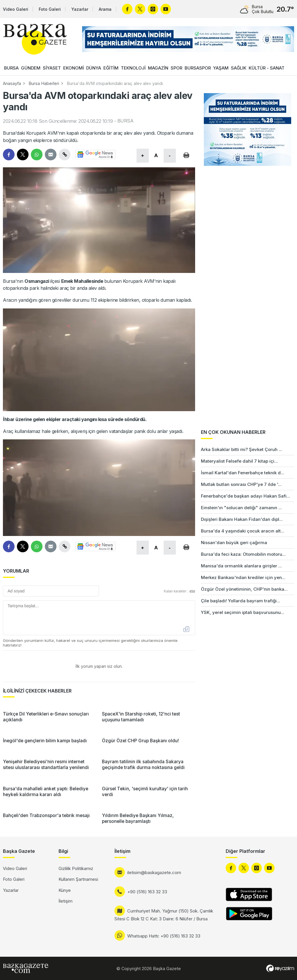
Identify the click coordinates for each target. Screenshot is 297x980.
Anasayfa (12, 83)
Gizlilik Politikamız (76, 868)
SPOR (176, 68)
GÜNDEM (31, 68)
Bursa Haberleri (44, 83)
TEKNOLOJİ (133, 68)
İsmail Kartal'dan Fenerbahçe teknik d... (243, 473)
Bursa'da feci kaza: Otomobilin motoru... (243, 554)
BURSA (11, 68)
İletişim (66, 901)
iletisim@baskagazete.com (154, 872)
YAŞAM (221, 68)
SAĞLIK (239, 68)
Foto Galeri (50, 9)
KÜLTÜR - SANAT (267, 68)
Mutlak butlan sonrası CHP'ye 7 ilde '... (241, 484)
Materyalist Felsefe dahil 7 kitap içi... (239, 461)
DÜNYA (94, 68)
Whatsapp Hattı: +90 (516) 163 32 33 (164, 936)
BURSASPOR (198, 68)
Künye (65, 890)
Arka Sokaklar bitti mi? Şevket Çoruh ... (242, 449)
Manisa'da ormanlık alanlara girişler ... (241, 566)
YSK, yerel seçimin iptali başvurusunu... (243, 612)
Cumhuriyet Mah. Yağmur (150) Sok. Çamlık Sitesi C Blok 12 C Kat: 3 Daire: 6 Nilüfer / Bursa (164, 915)
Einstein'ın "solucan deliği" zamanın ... (241, 508)
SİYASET (52, 68)
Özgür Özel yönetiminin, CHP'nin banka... (244, 589)
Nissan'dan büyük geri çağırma (234, 543)
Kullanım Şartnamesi (78, 879)
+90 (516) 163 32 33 (147, 892)
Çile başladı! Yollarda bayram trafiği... (241, 601)
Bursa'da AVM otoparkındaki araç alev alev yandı (115, 83)
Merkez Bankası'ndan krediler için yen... (243, 577)
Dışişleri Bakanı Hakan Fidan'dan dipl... (242, 519)
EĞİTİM (111, 68)
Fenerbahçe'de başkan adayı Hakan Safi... (245, 496)
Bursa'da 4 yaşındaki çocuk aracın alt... (243, 531)
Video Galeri (16, 9)
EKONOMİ (74, 68)
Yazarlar (80, 9)
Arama (105, 9)
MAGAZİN (158, 68)
